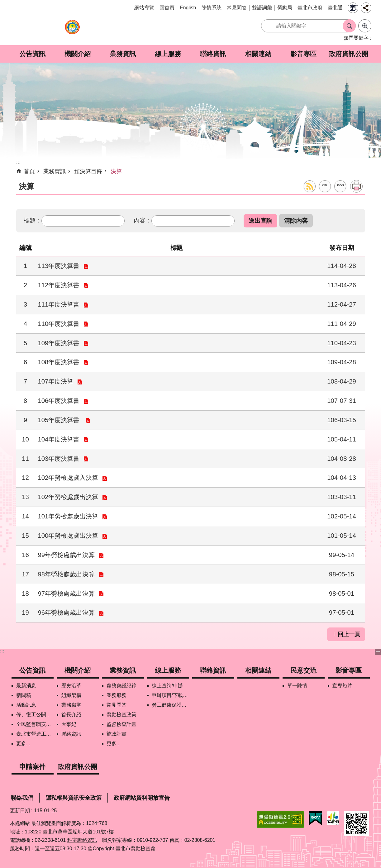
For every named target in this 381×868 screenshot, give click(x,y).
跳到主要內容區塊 (3, 3)
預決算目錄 (88, 171)
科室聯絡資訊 (82, 840)
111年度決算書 (59, 304)
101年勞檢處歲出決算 (68, 516)
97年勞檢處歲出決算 (67, 594)
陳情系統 (212, 8)
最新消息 (26, 686)
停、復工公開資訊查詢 (35, 715)
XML (325, 185)
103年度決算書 (59, 459)
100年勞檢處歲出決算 (68, 536)
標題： (33, 220)
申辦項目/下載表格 (170, 695)
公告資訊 (32, 54)
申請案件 (32, 767)
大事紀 (69, 724)
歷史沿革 (71, 686)
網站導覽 (144, 8)
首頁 (29, 171)
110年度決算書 (59, 324)
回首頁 (167, 8)
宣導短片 (342, 686)
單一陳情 (297, 686)
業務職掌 (71, 705)
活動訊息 (26, 705)
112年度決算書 (59, 285)
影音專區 (303, 54)
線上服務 (168, 54)
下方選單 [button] (378, 652)
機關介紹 (78, 54)
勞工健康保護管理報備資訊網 (170, 705)
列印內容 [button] (356, 186)
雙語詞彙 (262, 8)
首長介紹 (71, 715)
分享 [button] (366, 8)
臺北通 (335, 8)
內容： (143, 220)
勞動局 (285, 8)
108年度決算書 (59, 362)
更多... (23, 744)
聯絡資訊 (213, 54)
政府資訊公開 (349, 54)
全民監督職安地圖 (35, 724)
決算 (116, 171)
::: (2, 651)
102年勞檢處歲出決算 (68, 497)
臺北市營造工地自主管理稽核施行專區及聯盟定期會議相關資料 (35, 734)
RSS (310, 186)
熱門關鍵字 (356, 38)
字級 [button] (353, 8)
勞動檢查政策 (121, 715)
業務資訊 (123, 54)
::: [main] (19, 162)
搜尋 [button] (349, 26)
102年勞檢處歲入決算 (68, 478)
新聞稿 (24, 695)
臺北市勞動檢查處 (72, 30)
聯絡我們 (22, 798)
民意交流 (303, 670)
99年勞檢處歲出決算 (67, 555)
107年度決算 (56, 381)
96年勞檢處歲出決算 (67, 613)
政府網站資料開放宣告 (142, 798)
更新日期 (20, 811)
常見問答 (237, 8)
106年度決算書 (59, 401)
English (188, 8)
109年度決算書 (59, 343)
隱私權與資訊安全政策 (74, 798)
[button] (260, 221)
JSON (340, 185)
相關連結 (258, 54)
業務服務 (117, 695)
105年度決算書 (60, 420)
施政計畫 (117, 734)
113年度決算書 (59, 266)
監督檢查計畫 (121, 724)
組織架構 (71, 695)
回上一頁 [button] (349, 634)
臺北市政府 (310, 8)
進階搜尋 (365, 26)
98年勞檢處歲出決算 (67, 574)
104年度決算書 (59, 439)
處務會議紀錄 (121, 686)
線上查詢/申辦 (167, 686)
